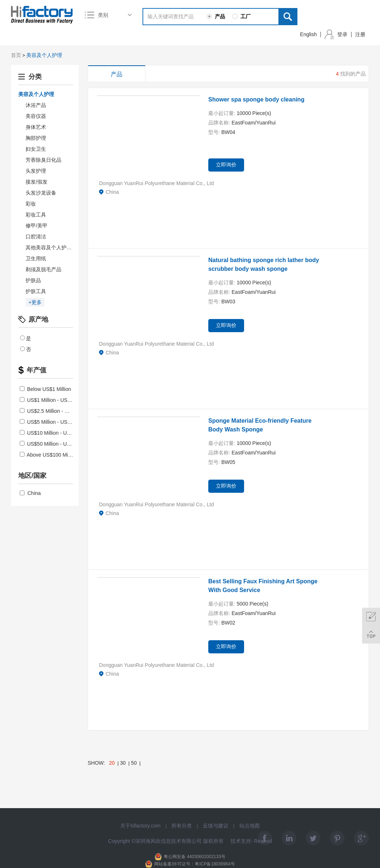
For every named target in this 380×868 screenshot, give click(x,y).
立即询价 (226, 165)
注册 (360, 34)
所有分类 (182, 826)
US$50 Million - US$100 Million (59, 444)
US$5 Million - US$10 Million (56, 422)
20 (112, 763)
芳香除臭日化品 (43, 160)
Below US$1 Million (45, 389)
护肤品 (33, 280)
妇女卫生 (36, 149)
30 (123, 763)
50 (134, 763)
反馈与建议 (216, 826)
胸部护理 (36, 138)
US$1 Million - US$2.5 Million (56, 400)
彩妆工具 (36, 215)
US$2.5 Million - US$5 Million (56, 411)
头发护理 (36, 171)
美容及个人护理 (44, 55)
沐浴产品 (36, 105)
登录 (342, 34)
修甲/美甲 (37, 226)
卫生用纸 (36, 258)
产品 (117, 74)
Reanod (263, 841)
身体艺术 (36, 127)
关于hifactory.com (140, 826)
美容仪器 (36, 116)
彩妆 (31, 204)
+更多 (35, 302)
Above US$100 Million (48, 455)
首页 (16, 55)
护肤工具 (36, 291)
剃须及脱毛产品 (43, 269)
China (30, 493)
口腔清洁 (36, 237)
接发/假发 (37, 182)
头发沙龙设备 (41, 193)
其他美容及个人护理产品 (54, 247)
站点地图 (250, 826)
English (308, 34)
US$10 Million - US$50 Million (57, 433)
